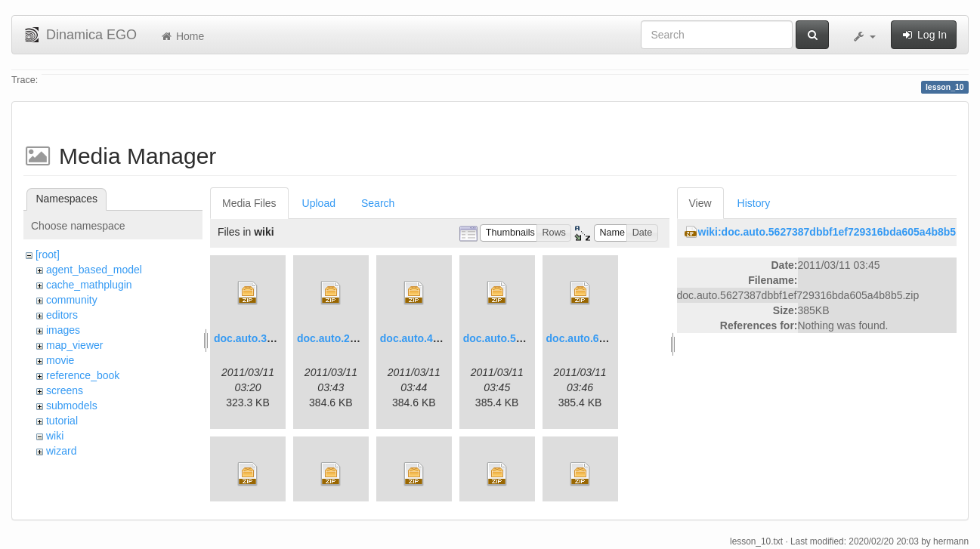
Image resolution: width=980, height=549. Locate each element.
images (63, 330)
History (754, 203)
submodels (72, 406)
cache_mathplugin (89, 285)
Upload (319, 203)
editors (62, 315)
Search (378, 203)
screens (65, 390)
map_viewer (74, 345)
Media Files (249, 203)
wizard (61, 451)
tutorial (62, 421)
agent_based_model (94, 270)
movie (60, 360)
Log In (924, 35)
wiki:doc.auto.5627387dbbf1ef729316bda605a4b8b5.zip (836, 232)
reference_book (83, 375)
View (700, 203)
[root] (48, 254)
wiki (55, 436)
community (72, 300)
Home (182, 36)
